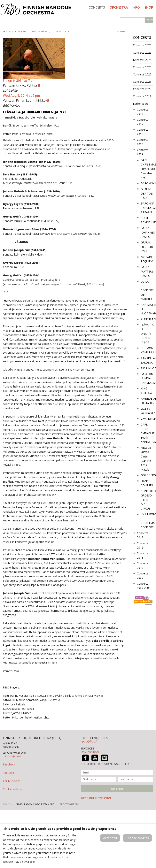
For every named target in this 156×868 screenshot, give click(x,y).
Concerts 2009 (143, 576)
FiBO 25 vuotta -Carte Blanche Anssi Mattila (146, 459)
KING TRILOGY (147, 391)
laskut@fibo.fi (90, 752)
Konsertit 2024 (142, 60)
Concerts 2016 (143, 132)
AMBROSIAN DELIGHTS (147, 401)
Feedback (9, 764)
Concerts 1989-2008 (144, 586)
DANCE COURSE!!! (147, 483)
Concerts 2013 (143, 535)
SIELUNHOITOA (147, 368)
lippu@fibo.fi (89, 741)
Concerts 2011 (143, 555)
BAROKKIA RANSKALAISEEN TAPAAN (147, 208)
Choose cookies (137, 838)
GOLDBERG (147, 475)
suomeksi (121, 31)
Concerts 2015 (143, 142)
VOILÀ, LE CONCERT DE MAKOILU (147, 290)
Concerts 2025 (142, 53)
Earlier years (39, 31)
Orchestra (119, 7)
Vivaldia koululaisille (147, 411)
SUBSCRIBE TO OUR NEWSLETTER (105, 764)
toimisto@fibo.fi (12, 756)
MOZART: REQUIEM (147, 259)
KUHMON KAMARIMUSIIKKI (147, 350)
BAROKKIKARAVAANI (147, 183)
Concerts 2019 (142, 96)
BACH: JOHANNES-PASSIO (147, 232)
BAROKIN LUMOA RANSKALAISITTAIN (147, 378)
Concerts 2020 (142, 89)
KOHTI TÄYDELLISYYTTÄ (147, 220)
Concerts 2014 (61, 31)
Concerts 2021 (142, 82)
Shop (149, 7)
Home (7, 31)
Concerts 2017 (143, 122)
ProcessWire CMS (70, 804)
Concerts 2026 (142, 45)
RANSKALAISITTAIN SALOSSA (147, 360)
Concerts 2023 (142, 67)
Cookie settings (13, 789)
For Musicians (12, 781)
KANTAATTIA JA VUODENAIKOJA (147, 309)
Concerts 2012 (143, 545)
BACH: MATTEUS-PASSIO (147, 271)
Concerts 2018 (143, 112)
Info (136, 7)
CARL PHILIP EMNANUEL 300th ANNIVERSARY (147, 433)
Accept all (110, 838)
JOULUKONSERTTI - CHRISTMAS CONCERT (147, 521)
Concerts (97, 7)
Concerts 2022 (142, 74)
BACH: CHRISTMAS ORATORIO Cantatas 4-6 (147, 169)
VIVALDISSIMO (147, 419)
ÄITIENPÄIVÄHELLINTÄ (147, 319)
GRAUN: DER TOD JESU (147, 193)
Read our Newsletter (96, 798)
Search (149, 20)
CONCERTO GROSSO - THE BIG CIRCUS (147, 500)
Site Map (8, 773)
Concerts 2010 (143, 565)
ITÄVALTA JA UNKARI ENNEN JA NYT (147, 334)
